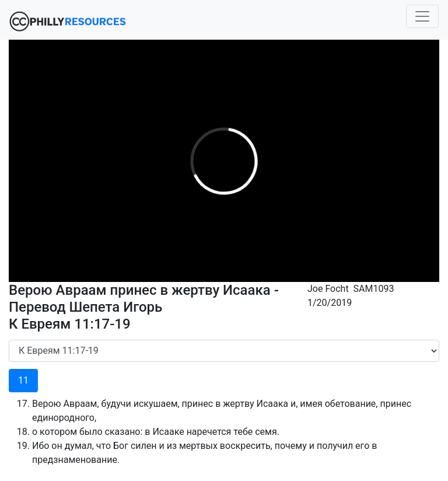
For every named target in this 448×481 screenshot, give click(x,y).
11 (23, 380)
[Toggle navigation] (422, 16)
